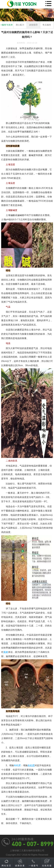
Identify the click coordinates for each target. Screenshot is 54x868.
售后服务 (47, 25)
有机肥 (17, 765)
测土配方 (20, 25)
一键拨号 (34, 866)
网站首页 (6, 866)
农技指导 (33, 25)
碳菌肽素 (20, 866)
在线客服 (47, 866)
